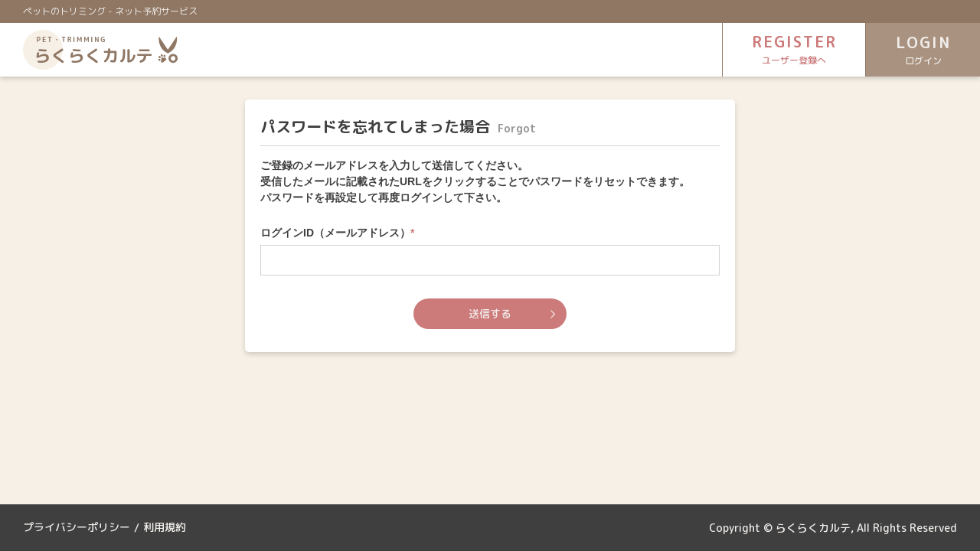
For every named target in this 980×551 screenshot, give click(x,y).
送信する (490, 313)
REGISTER (792, 49)
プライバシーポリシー (77, 528)
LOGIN (923, 50)
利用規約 (165, 528)
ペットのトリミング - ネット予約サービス (110, 11)
